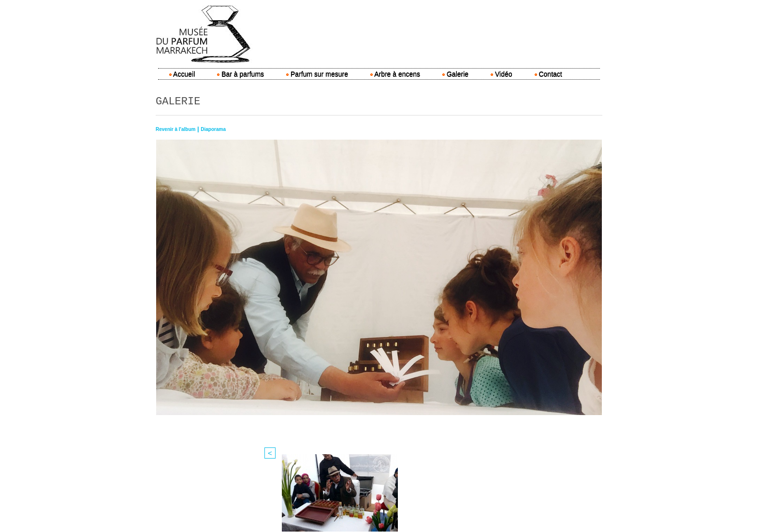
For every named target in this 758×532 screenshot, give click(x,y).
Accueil (182, 74)
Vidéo (501, 74)
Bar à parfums (241, 74)
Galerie (455, 74)
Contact (548, 74)
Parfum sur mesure (317, 74)
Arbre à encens (395, 74)
